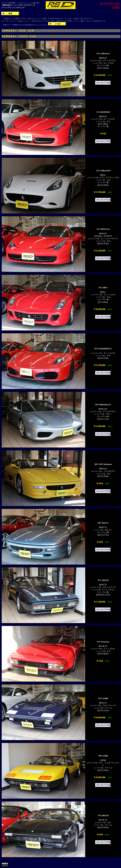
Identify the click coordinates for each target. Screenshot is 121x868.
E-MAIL (116, 7)
